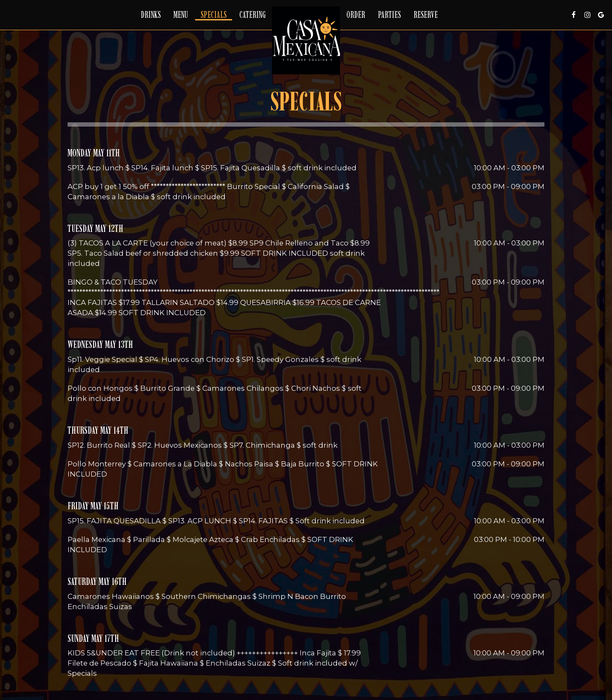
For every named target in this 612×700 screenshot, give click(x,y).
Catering (252, 15)
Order (356, 15)
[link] (306, 40)
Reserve (426, 15)
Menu (181, 15)
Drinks (151, 15)
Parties (389, 15)
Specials (214, 15)
